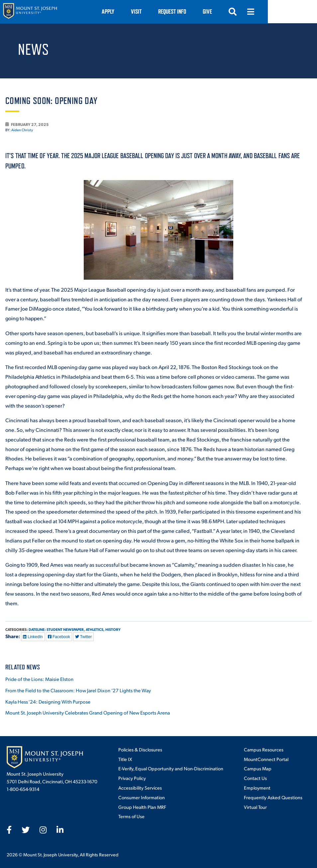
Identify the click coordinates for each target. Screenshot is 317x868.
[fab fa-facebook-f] (9, 830)
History (113, 629)
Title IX (125, 759)
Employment (257, 788)
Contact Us (255, 778)
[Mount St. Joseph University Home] (30, 12)
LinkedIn (33, 637)
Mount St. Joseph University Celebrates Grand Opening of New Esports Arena (88, 712)
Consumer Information (142, 797)
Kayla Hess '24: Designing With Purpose (48, 701)
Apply (157, 11)
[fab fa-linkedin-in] (60, 830)
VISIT (185, 11)
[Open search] (282, 12)
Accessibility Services (140, 788)
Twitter (83, 637)
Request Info (221, 11)
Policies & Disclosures (140, 749)
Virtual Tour (255, 807)
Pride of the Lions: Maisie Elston (39, 679)
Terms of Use (131, 816)
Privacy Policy (132, 778)
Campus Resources (264, 749)
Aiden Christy (22, 130)
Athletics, (95, 629)
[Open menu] (300, 12)
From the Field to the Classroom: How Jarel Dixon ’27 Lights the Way (78, 690)
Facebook (59, 637)
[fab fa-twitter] (26, 830)
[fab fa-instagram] (43, 830)
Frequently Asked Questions (273, 797)
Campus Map (258, 768)
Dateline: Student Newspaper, (57, 629)
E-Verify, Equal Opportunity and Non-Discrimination (171, 768)
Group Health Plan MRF (142, 807)
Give (257, 11)
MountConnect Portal (266, 759)
